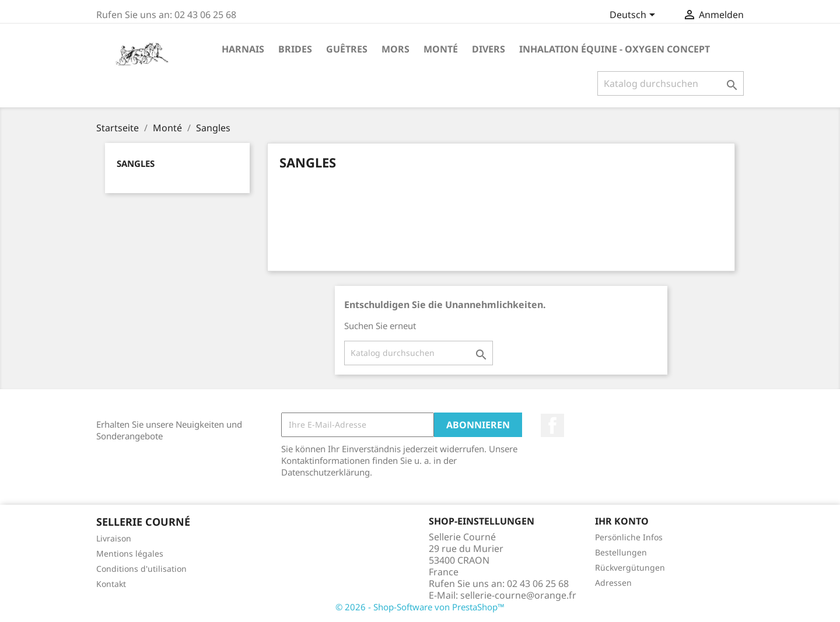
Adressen (613, 583)
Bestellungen (621, 552)
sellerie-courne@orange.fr (518, 595)
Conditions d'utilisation (141, 569)
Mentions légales (130, 553)
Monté (441, 49)
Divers (489, 49)
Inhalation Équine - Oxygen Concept (615, 49)
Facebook (552, 425)
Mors (395, 49)
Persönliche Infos (629, 537)
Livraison (114, 538)
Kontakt (111, 584)
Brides (295, 49)
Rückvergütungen (630, 567)
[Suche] (671, 83)
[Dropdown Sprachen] (634, 16)
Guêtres (347, 49)
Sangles (136, 163)
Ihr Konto (622, 521)
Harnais (243, 49)
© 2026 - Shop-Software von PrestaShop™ (420, 607)
